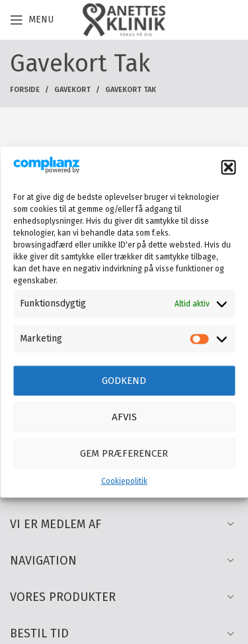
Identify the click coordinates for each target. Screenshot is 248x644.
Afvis (124, 417)
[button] (228, 167)
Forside (25, 90)
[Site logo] (124, 20)
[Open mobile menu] (32, 20)
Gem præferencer (124, 453)
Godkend (124, 381)
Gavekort (72, 90)
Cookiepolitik (124, 481)
